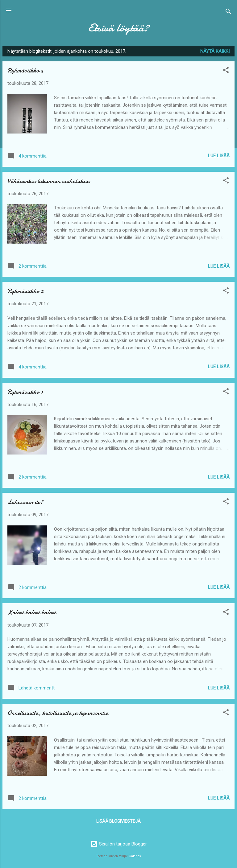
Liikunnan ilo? (25, 502)
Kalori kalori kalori (32, 612)
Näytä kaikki (215, 51)
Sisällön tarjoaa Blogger (119, 844)
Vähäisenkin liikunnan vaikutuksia (49, 181)
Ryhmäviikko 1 (25, 392)
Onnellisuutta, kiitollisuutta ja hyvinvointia (58, 713)
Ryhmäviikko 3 (25, 70)
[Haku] (228, 12)
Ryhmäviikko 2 (25, 291)
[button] (226, 71)
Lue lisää (219, 156)
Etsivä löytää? (118, 28)
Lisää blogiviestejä (118, 821)
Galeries (135, 856)
